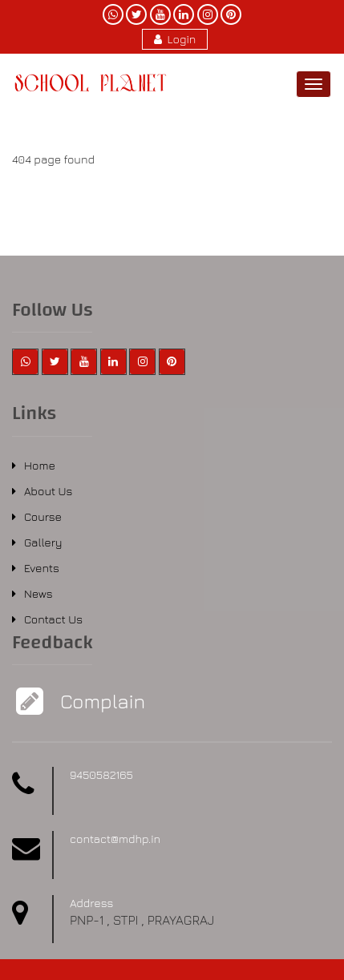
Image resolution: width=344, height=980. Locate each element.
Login (175, 39)
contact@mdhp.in (115, 839)
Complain (101, 701)
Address (91, 903)
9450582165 (101, 774)
